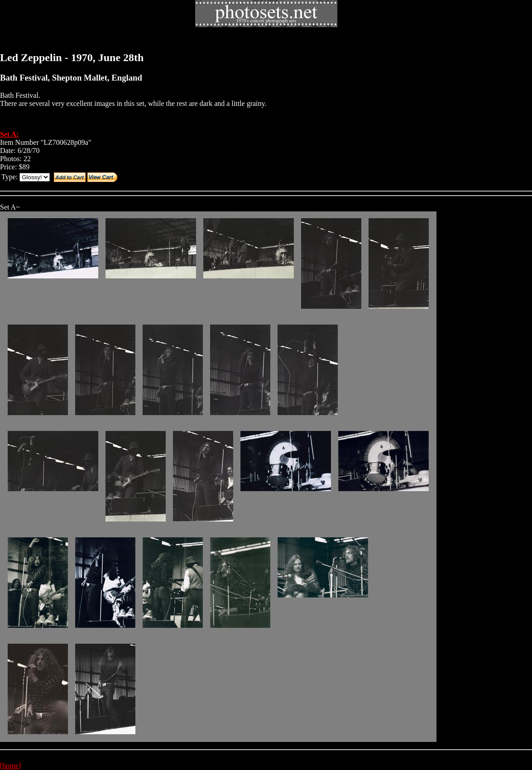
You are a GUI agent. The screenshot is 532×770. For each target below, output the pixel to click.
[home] (10, 766)
